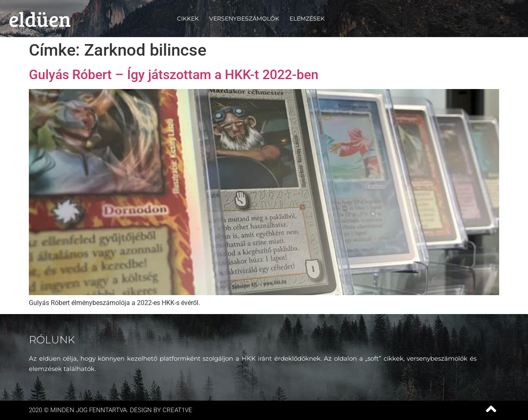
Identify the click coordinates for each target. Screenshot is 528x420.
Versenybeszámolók (244, 19)
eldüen (40, 19)
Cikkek (188, 19)
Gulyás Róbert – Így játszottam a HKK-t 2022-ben (174, 75)
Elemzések (307, 19)
